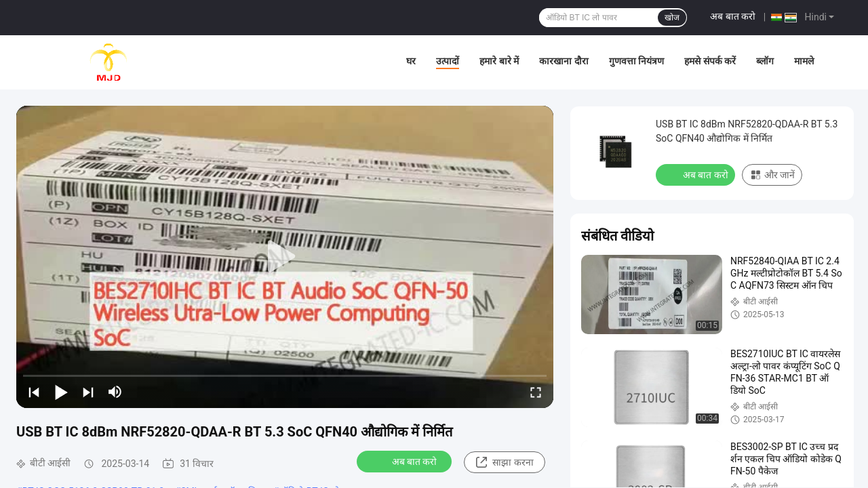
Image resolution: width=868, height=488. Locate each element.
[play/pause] (61, 392)
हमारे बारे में (499, 61)
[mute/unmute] (115, 392)
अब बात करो (733, 16)
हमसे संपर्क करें (710, 61)
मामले (804, 61)
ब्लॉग (765, 61)
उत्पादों (448, 61)
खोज (672, 18)
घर (411, 61)
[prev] (34, 392)
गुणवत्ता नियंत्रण (636, 61)
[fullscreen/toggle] (536, 392)
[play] (285, 257)
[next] (88, 392)
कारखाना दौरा (564, 61)
